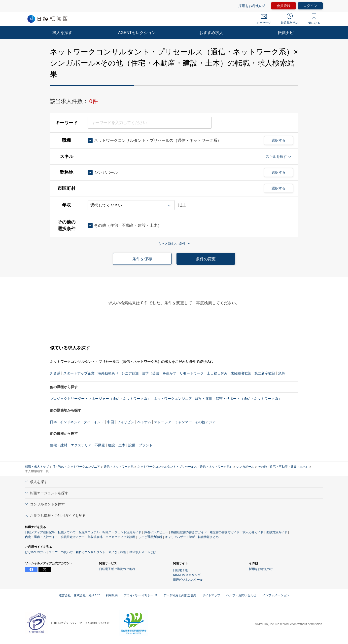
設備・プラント (140, 445)
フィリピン (126, 422)
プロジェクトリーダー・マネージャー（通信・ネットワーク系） (100, 399)
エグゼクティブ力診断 (120, 537)
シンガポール (245, 467)
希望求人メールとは (143, 552)
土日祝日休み (217, 373)
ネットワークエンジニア (173, 399)
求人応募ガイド (253, 532)
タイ (87, 422)
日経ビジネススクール (188, 580)
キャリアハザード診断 (180, 537)
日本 (53, 422)
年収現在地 (95, 537)
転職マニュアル (89, 532)
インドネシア (70, 422)
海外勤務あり (108, 373)
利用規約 (112, 595)
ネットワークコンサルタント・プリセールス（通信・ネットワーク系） (185, 467)
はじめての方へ (35, 552)
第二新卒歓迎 (265, 373)
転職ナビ (286, 33)
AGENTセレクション (137, 33)
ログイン (310, 6)
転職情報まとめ (208, 537)
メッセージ (264, 19)
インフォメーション (276, 595)
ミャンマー (183, 422)
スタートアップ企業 (79, 373)
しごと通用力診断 (150, 537)
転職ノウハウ (67, 532)
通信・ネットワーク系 (119, 467)
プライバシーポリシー (140, 595)
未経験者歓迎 (241, 373)
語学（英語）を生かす (159, 373)
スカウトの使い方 (61, 552)
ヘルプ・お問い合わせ (241, 595)
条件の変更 (206, 259)
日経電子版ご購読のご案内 (117, 569)
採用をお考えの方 (252, 6)
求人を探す (62, 33)
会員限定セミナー (73, 537)
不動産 (100, 445)
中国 (110, 422)
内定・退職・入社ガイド (41, 537)
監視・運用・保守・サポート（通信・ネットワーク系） (238, 399)
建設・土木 (117, 445)
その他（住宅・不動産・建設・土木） (283, 467)
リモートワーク (192, 373)
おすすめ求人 (211, 33)
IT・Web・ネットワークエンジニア (76, 467)
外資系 (55, 373)
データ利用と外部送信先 (180, 595)
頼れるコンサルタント (91, 552)
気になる (314, 19)
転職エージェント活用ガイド (122, 532)
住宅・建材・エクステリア (71, 445)
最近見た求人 (290, 19)
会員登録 (283, 6)
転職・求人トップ (37, 467)
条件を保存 (142, 259)
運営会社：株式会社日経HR (79, 595)
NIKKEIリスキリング (187, 575)
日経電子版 (180, 570)
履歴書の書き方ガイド (225, 532)
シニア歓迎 (130, 373)
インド (99, 422)
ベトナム (144, 422)
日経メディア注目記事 (40, 532)
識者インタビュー (156, 532)
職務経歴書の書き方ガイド (189, 532)
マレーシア (163, 422)
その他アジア (205, 422)
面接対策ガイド (277, 532)
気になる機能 (117, 552)
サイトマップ (211, 595)
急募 (282, 373)
